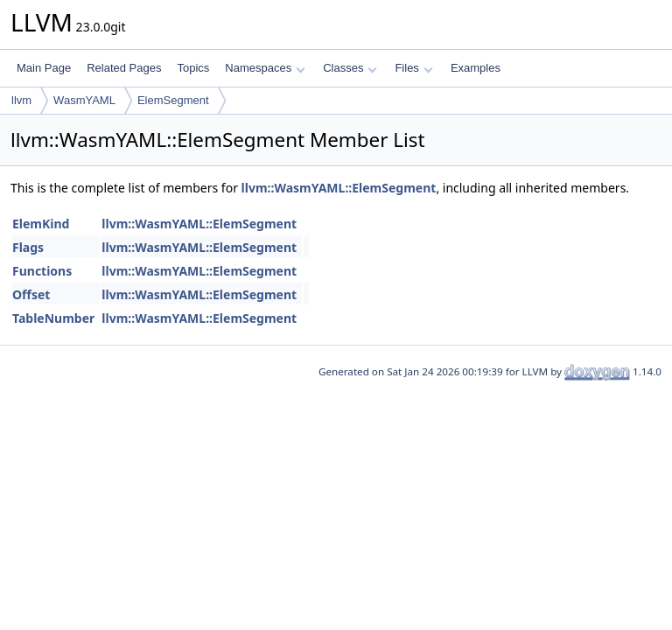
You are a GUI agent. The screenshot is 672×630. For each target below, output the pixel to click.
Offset (31, 294)
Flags (28, 247)
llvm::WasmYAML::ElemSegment (339, 188)
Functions (42, 271)
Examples (476, 68)
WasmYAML (84, 100)
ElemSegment (173, 100)
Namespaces (265, 68)
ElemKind (41, 224)
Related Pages (124, 68)
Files (413, 68)
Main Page (44, 68)
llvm (21, 100)
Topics (193, 68)
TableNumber (53, 318)
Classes (350, 68)
